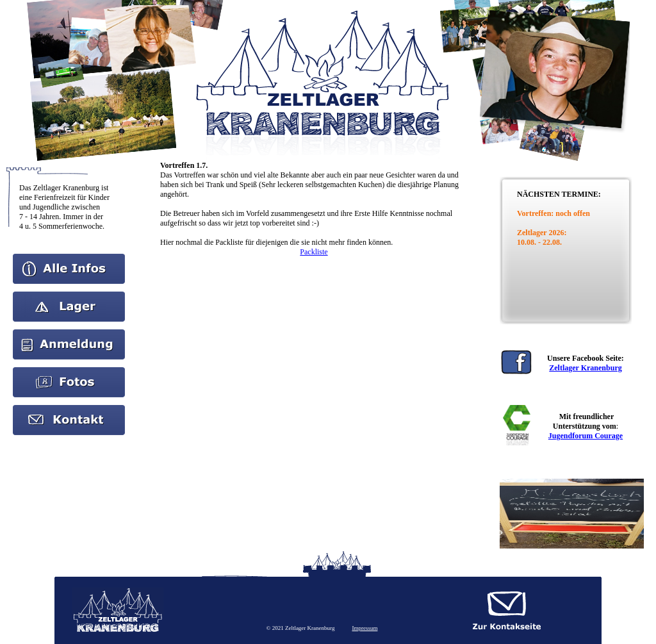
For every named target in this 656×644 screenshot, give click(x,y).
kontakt (69, 409)
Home (69, 258)
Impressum (365, 628)
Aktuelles (69, 296)
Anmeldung (69, 334)
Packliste (314, 252)
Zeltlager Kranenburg (585, 368)
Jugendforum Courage (586, 436)
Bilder (69, 372)
